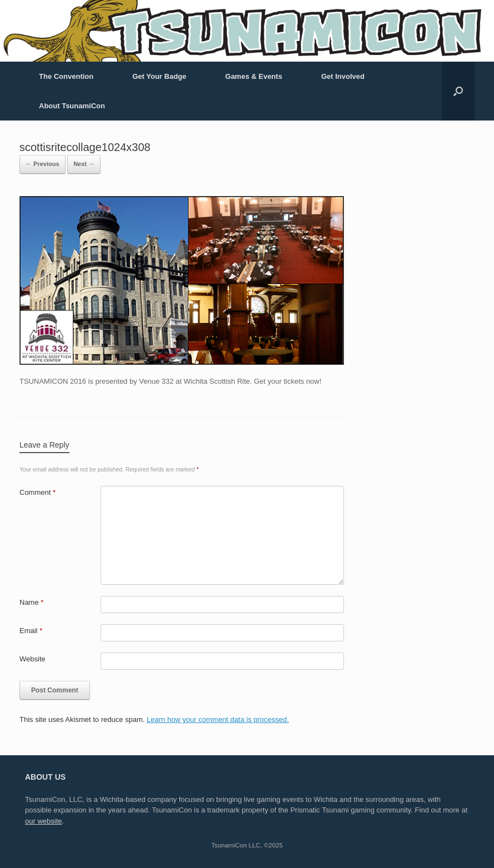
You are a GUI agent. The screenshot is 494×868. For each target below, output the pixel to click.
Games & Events (254, 76)
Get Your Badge (159, 76)
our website (43, 821)
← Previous (43, 164)
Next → (84, 164)
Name (31, 602)
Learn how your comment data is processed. (218, 719)
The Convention (66, 76)
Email (31, 631)
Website (33, 659)
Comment (38, 492)
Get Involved (343, 76)
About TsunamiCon (72, 106)
